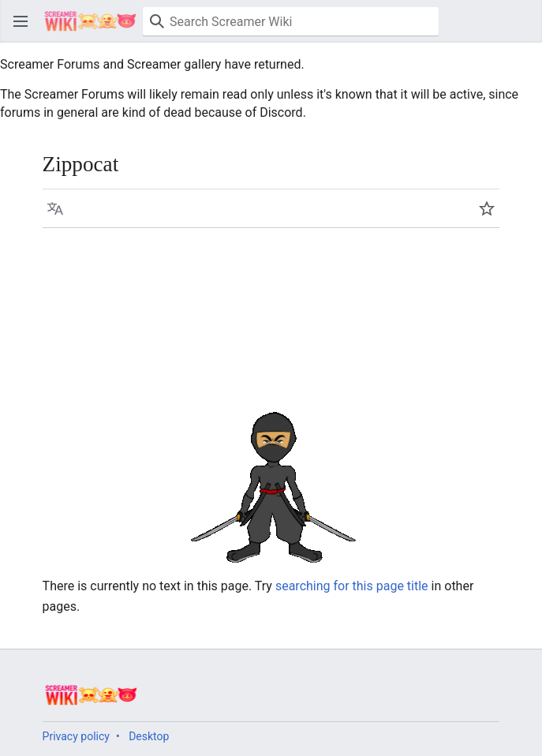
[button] (21, 21)
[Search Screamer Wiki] (291, 21)
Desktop (149, 736)
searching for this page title (352, 586)
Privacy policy (76, 736)
